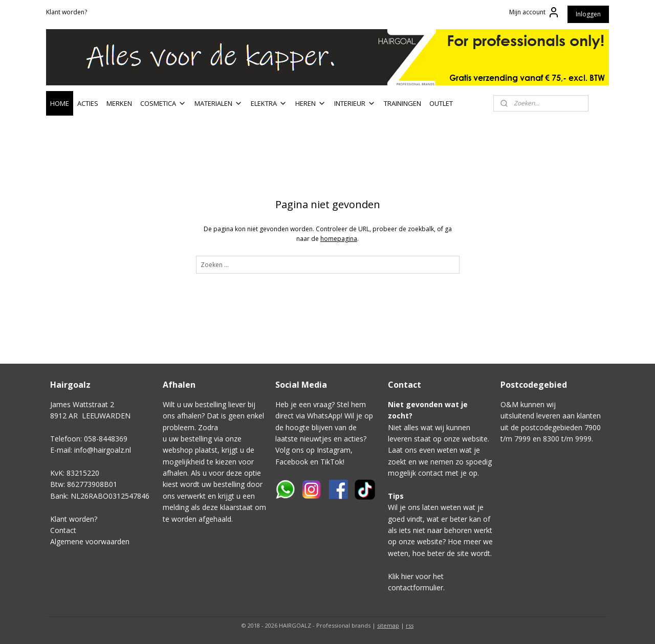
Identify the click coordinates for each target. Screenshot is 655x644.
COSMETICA (163, 103)
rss (410, 625)
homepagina (339, 239)
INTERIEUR (355, 103)
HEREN (311, 103)
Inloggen (588, 14)
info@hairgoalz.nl (103, 450)
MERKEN (119, 103)
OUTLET (441, 103)
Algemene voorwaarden (90, 541)
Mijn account (534, 12)
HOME (60, 103)
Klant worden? (67, 12)
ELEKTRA (269, 103)
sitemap (388, 625)
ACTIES (88, 103)
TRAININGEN (402, 103)
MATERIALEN (219, 103)
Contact (63, 530)
